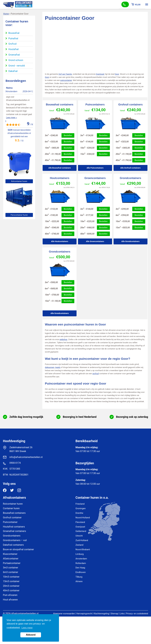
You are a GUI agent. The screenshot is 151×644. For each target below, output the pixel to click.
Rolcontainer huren (19, 181)
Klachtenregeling (101, 614)
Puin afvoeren (10, 595)
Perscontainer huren (19, 215)
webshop (63, 339)
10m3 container (11, 577)
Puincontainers (95, 105)
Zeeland (79, 545)
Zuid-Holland (82, 540)
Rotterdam (81, 563)
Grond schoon (16, 60)
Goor (117, 74)
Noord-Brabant (83, 549)
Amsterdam (81, 559)
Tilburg (79, 577)
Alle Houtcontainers (60, 241)
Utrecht (79, 536)
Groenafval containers (14, 531)
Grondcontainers (130, 178)
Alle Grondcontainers (130, 241)
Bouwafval (14, 33)
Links (122, 614)
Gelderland (81, 531)
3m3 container (11, 568)
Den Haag (80, 568)
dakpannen (50, 367)
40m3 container (11, 590)
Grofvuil (12, 44)
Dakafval (13, 71)
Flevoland (80, 522)
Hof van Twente (65, 74)
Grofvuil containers (130, 105)
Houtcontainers (60, 178)
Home (6, 14)
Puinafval (13, 38)
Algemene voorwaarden (64, 614)
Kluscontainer (10, 554)
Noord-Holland (83, 518)
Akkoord (31, 635)
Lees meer (27, 628)
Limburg (80, 554)
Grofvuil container (12, 518)
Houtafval (13, 49)
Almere (79, 581)
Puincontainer (10, 522)
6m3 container (11, 572)
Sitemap (114, 614)
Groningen (81, 508)
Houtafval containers (14, 527)
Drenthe (79, 513)
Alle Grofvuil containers (130, 168)
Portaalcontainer (12, 563)
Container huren (11, 508)
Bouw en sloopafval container (18, 549)
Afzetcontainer (11, 559)
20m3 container (11, 586)
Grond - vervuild (17, 66)
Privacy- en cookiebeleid (137, 614)
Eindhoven (81, 572)
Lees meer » (11, 114)
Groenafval (14, 55)
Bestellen (68, 135)
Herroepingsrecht (84, 614)
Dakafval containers (13, 545)
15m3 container (11, 581)
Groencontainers (95, 178)
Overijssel (100, 74)
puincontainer (66, 80)
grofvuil (96, 374)
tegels (58, 367)
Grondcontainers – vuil (15, 540)
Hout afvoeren (10, 600)
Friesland (80, 504)
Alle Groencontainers (95, 241)
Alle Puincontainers (95, 168)
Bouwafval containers (60, 105)
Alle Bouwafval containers (60, 168)
